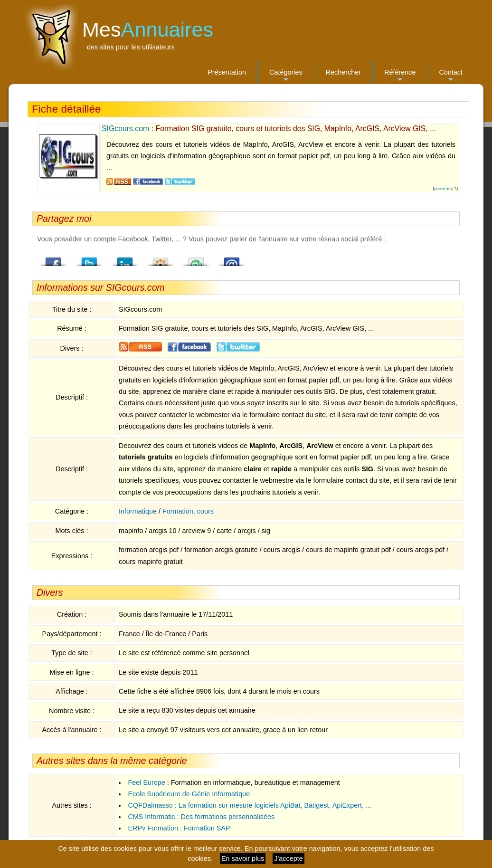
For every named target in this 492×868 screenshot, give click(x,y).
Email (232, 259)
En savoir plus (243, 858)
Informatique (138, 511)
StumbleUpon (196, 259)
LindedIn (125, 259)
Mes (148, 29)
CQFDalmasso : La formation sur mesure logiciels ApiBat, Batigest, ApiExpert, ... (250, 805)
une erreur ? (445, 189)
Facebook (54, 259)
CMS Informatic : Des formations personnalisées (201, 817)
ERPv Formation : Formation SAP (179, 828)
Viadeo (161, 259)
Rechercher (343, 72)
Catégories (286, 76)
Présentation (227, 72)
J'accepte (288, 858)
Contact (451, 76)
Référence (400, 76)
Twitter (89, 259)
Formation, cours (188, 511)
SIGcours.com (125, 129)
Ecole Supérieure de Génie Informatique (189, 794)
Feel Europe (146, 782)
